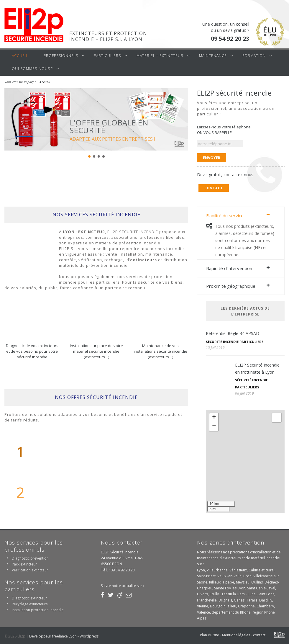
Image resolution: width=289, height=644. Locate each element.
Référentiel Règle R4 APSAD (233, 333)
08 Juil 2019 (244, 393)
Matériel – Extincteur (160, 56)
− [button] (214, 426)
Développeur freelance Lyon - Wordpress (64, 636)
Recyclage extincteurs (30, 604)
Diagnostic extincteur (29, 598)
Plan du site (210, 635)
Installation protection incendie (38, 610)
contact (259, 635)
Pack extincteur (24, 564)
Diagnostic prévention (30, 558)
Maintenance (213, 56)
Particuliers (107, 56)
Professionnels (61, 56)
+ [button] (214, 418)
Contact (214, 188)
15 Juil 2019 (215, 348)
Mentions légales (236, 635)
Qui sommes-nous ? (32, 69)
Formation (254, 56)
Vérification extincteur (30, 570)
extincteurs (231, 558)
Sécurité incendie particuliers (235, 342)
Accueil (20, 56)
